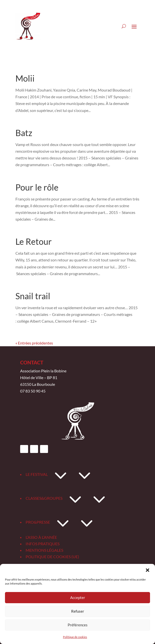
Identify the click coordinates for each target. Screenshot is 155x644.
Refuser (78, 611)
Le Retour (34, 241)
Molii (25, 78)
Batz (24, 133)
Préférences (78, 625)
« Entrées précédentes (34, 343)
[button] (148, 570)
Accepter (78, 597)
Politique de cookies (75, 637)
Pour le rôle (37, 187)
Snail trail (33, 296)
